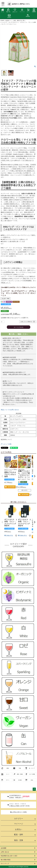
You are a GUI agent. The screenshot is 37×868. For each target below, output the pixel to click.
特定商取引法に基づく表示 (9, 856)
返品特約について (6, 439)
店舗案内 (34, 10)
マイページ (22, 10)
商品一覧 (8, 10)
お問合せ (9, 16)
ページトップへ (34, 789)
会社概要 (4, 848)
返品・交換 (19, 840)
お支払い (19, 829)
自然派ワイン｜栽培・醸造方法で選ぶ (15, 21)
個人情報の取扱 (6, 860)
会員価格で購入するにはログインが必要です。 (15, 318)
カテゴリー (19, 819)
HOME (2, 21)
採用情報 (28, 16)
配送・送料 (19, 835)
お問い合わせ (5, 852)
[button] (2, 476)
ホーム (3, 10)
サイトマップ (5, 864)
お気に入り (15, 10)
